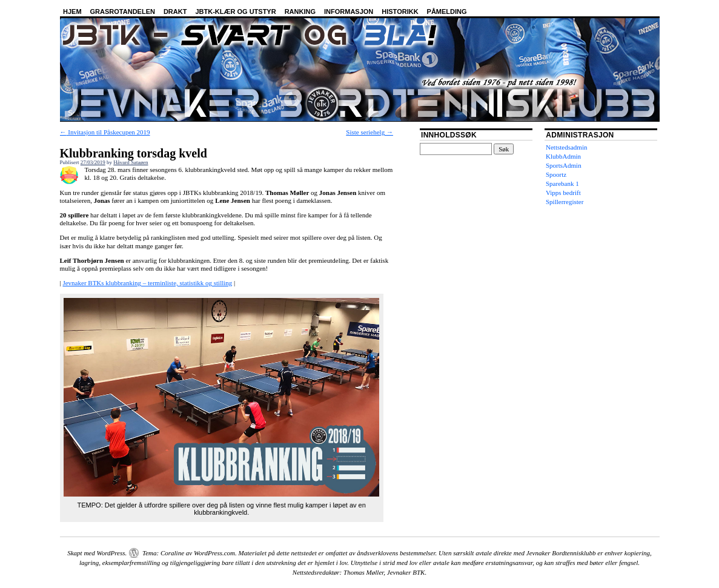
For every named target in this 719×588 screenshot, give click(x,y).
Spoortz (556, 174)
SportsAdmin (564, 165)
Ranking (300, 12)
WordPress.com (214, 553)
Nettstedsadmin (566, 147)
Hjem (72, 12)
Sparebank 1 (562, 183)
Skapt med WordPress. (97, 553)
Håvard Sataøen (131, 162)
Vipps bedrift (563, 193)
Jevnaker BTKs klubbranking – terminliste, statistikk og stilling (147, 283)
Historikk (400, 12)
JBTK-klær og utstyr (235, 12)
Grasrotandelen (123, 12)
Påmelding (447, 12)
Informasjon (349, 12)
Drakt (175, 12)
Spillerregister (565, 202)
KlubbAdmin (563, 156)
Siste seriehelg (369, 132)
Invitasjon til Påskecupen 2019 (105, 132)
